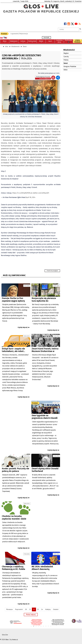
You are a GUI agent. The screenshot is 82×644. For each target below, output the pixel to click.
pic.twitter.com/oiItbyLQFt (40, 193)
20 (26, 609)
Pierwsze (9, 609)
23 (38, 609)
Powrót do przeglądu (52, 271)
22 (34, 609)
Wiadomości (15, 47)
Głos (7, 47)
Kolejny (48, 609)
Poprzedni (19, 609)
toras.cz (15, 640)
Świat (25, 47)
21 (30, 609)
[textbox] (68, 29)
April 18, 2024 (31, 197)
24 (42, 609)
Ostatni (56, 609)
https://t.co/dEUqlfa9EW (21, 193)
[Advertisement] (16, 418)
